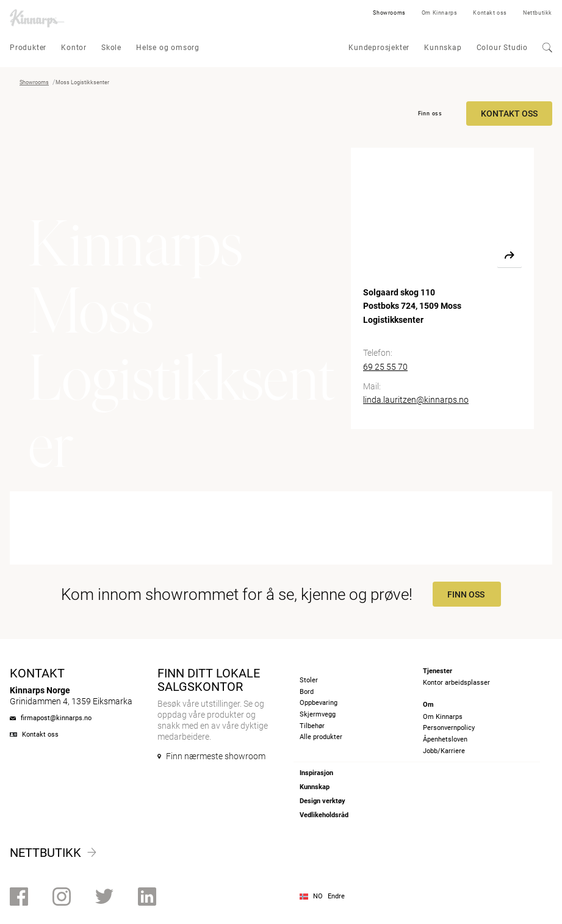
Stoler (309, 680)
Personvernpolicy (449, 728)
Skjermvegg (318, 714)
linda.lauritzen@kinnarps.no (416, 400)
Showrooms (389, 13)
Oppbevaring (319, 703)
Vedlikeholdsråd (324, 815)
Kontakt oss (490, 13)
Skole (111, 48)
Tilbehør (312, 726)
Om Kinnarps (440, 13)
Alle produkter (321, 737)
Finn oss (430, 114)
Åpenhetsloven (445, 739)
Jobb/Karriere (444, 751)
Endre (336, 896)
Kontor (74, 48)
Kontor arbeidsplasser (456, 683)
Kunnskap (443, 48)
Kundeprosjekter (379, 48)
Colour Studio (502, 48)
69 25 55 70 (385, 367)
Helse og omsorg (168, 48)
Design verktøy (322, 801)
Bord (307, 692)
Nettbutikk (538, 13)
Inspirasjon (316, 773)
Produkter (28, 48)
